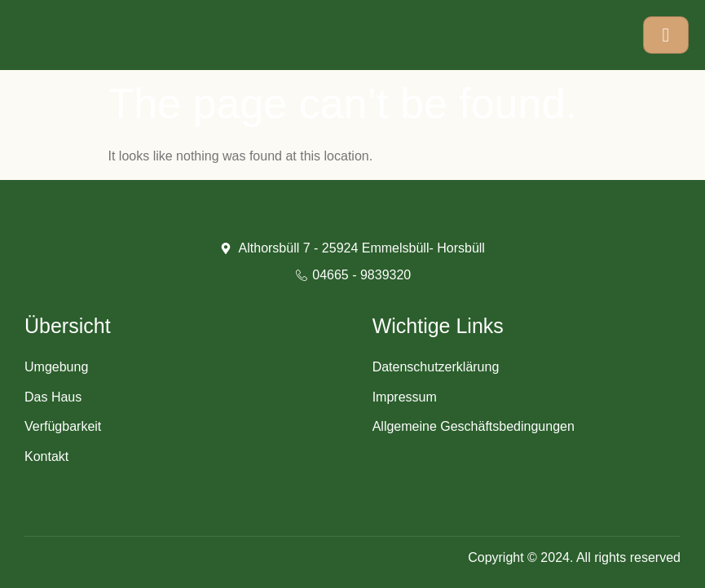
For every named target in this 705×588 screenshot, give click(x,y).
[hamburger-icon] (666, 35)
